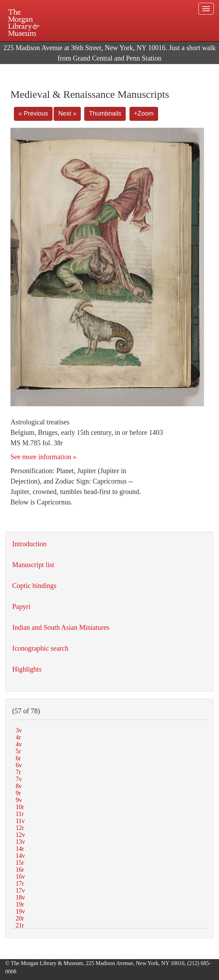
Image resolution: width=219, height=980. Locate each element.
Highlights (27, 669)
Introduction (29, 544)
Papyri (21, 606)
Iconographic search (40, 648)
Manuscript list (33, 565)
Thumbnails (105, 113)
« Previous (33, 113)
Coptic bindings (34, 586)
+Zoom (144, 113)
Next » (67, 113)
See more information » (43, 457)
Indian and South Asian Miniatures (61, 627)
